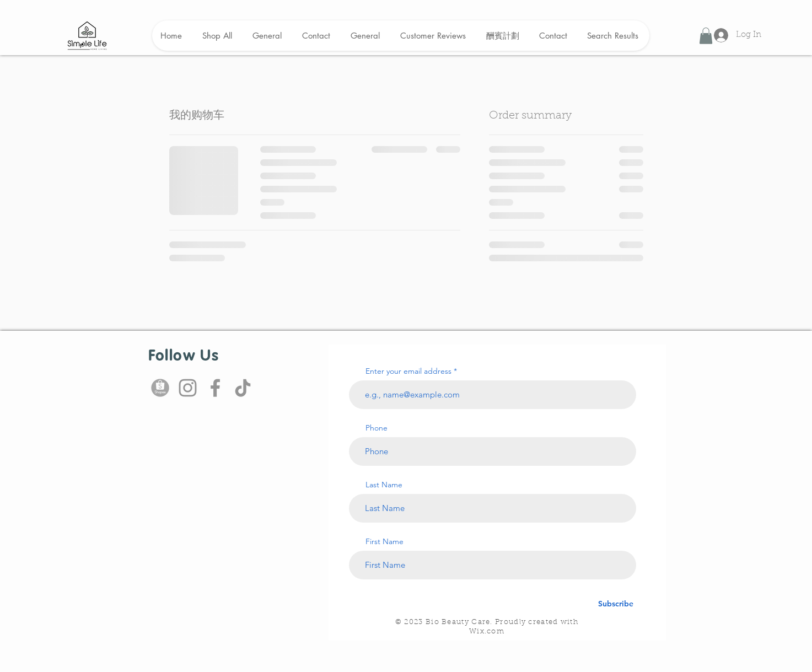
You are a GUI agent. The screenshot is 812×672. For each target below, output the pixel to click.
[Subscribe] (616, 604)
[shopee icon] (160, 388)
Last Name (384, 485)
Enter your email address (408, 371)
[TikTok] (243, 388)
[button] (706, 36)
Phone (377, 428)
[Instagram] (188, 388)
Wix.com (487, 631)
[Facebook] (215, 388)
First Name (385, 541)
